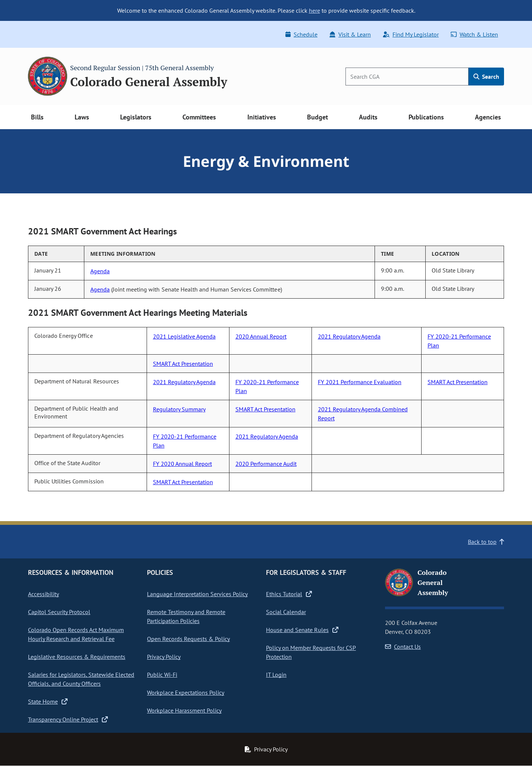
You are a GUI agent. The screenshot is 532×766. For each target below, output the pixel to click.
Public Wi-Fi (162, 675)
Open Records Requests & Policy (188, 639)
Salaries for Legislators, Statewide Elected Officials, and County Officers (81, 679)
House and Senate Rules (302, 630)
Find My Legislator (411, 34)
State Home (48, 701)
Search (486, 77)
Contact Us (403, 647)
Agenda (100, 271)
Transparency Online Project (68, 719)
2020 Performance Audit (266, 464)
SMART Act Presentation (183, 364)
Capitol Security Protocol (59, 612)
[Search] (407, 77)
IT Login (276, 675)
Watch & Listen (474, 34)
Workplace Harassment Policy (184, 710)
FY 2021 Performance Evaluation (360, 382)
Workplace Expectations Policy (186, 692)
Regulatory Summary (179, 409)
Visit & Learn (350, 34)
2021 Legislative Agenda (184, 336)
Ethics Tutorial (289, 594)
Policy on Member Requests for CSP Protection (311, 652)
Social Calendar (286, 612)
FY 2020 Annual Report (182, 464)
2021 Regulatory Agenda (349, 336)
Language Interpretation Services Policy (197, 594)
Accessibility (43, 594)
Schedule (301, 34)
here (314, 10)
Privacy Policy (164, 657)
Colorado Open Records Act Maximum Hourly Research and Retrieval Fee (76, 634)
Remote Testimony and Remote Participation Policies (186, 616)
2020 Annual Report (261, 336)
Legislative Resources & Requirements (77, 657)
